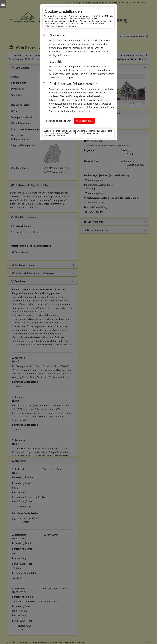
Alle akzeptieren (84, 121)
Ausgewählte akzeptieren (58, 121)
